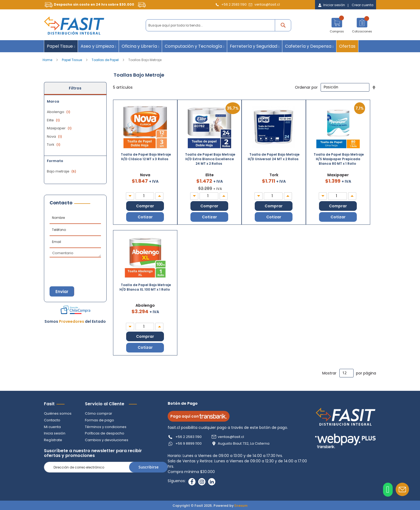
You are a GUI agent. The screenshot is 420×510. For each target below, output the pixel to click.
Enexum (241, 505)
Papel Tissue (72, 60)
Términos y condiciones (106, 426)
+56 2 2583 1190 (234, 4)
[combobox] (218, 25)
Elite (54, 120)
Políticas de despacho (105, 433)
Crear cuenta (363, 5)
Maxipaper (60, 128)
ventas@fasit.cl (267, 4)
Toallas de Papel (106, 60)
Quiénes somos (58, 413)
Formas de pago (100, 420)
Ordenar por (306, 87)
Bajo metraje (62, 171)
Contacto (52, 420)
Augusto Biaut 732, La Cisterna (245, 443)
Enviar (63, 292)
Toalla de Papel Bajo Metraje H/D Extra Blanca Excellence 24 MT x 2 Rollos (210, 159)
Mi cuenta (52, 426)
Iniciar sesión (334, 5)
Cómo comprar (99, 413)
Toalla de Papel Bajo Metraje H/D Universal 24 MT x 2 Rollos (274, 157)
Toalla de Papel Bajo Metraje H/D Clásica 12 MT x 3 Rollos (146, 157)
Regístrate (53, 439)
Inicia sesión (55, 433)
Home (48, 60)
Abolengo (59, 112)
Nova (55, 136)
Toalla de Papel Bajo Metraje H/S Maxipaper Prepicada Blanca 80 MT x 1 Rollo (339, 159)
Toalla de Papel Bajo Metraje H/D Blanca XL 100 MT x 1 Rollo (145, 287)
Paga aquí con (200, 416)
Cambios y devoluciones (107, 439)
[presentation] (76, 267)
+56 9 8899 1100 (190, 443)
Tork (54, 145)
